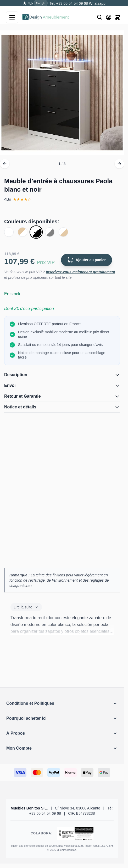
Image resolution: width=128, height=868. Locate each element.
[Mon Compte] (109, 17)
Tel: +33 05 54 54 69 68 (69, 3)
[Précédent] (5, 164)
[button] (62, 703)
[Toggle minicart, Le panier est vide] (118, 17)
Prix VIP (46, 262)
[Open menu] (12, 17)
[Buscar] (100, 17)
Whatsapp (97, 3)
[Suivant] (119, 164)
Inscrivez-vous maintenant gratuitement (80, 272)
